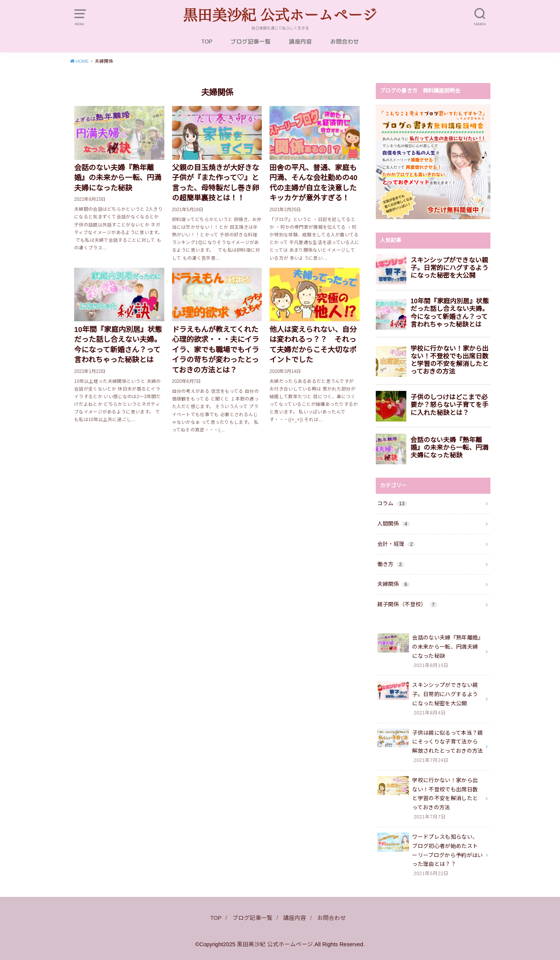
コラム (392, 503)
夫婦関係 (394, 584)
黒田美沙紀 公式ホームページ (275, 944)
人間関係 (394, 524)
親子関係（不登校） (407, 604)
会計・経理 (396, 544)
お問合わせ (345, 41)
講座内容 (300, 41)
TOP (207, 41)
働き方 (391, 564)
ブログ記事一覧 (251, 41)
